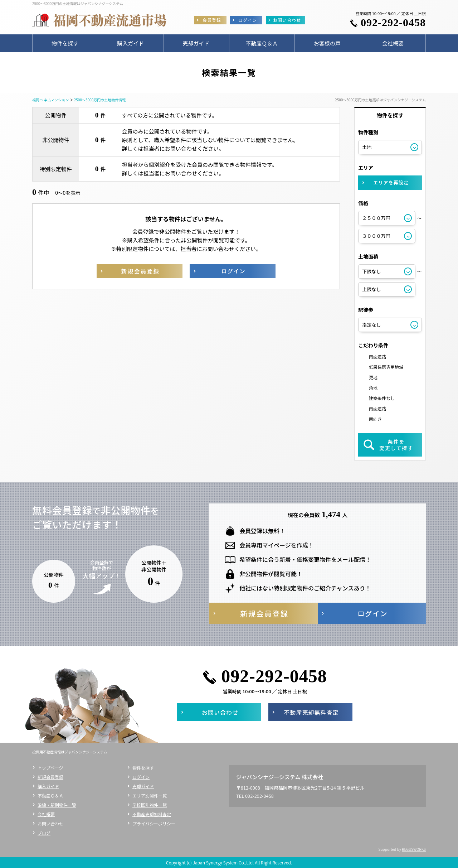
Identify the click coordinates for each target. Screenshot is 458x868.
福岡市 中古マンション (50, 100)
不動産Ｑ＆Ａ (50, 795)
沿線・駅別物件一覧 (57, 805)
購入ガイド (48, 786)
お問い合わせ (50, 823)
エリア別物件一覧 (150, 795)
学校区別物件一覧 (150, 805)
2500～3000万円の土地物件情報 (100, 100)
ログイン (141, 777)
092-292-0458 (393, 23)
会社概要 (46, 814)
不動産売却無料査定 (152, 814)
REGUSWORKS (414, 849)
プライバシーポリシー (154, 823)
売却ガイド (143, 786)
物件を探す (143, 768)
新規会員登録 (50, 777)
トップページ (50, 768)
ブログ (44, 833)
